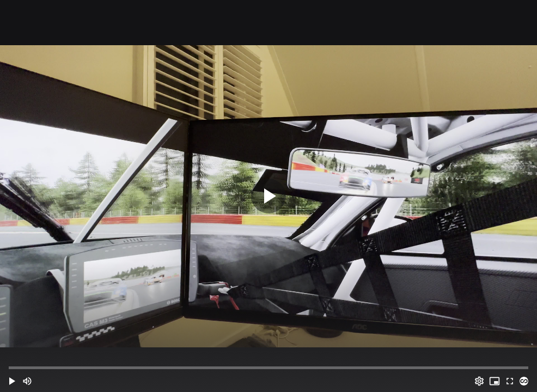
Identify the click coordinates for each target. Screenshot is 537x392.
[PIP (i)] (495, 381)
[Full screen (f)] (510, 381)
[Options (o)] (479, 381)
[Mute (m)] (27, 381)
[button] (12, 381)
